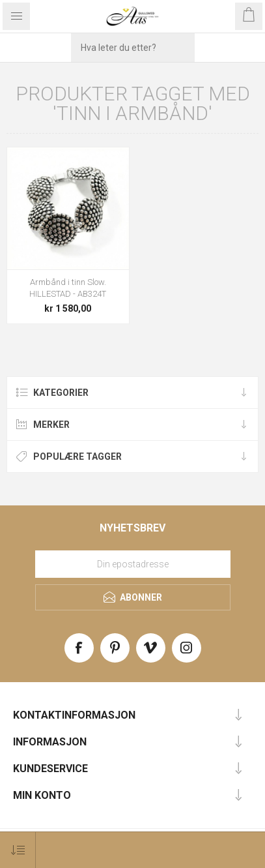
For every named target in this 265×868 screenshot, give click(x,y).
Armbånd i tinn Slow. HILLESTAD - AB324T (68, 288)
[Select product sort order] (18, 850)
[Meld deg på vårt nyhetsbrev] (133, 564)
